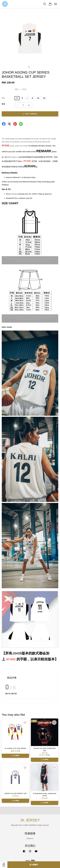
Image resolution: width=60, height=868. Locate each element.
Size (3, 98)
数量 (3, 104)
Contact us (30, 838)
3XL (44, 98)
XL (33, 98)
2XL (38, 98)
